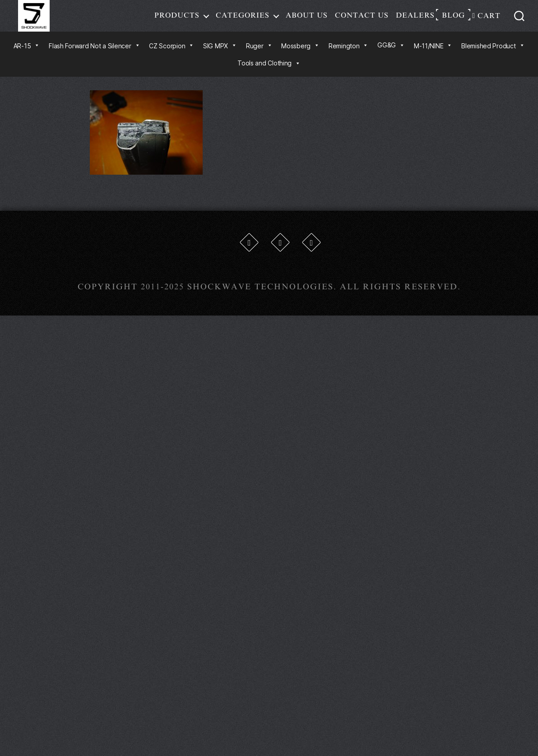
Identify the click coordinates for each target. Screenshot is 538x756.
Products (177, 20)
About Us (307, 20)
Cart (486, 20)
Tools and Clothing (269, 72)
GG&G (391, 54)
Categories (243, 20)
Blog (453, 20)
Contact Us (362, 20)
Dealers (415, 20)
